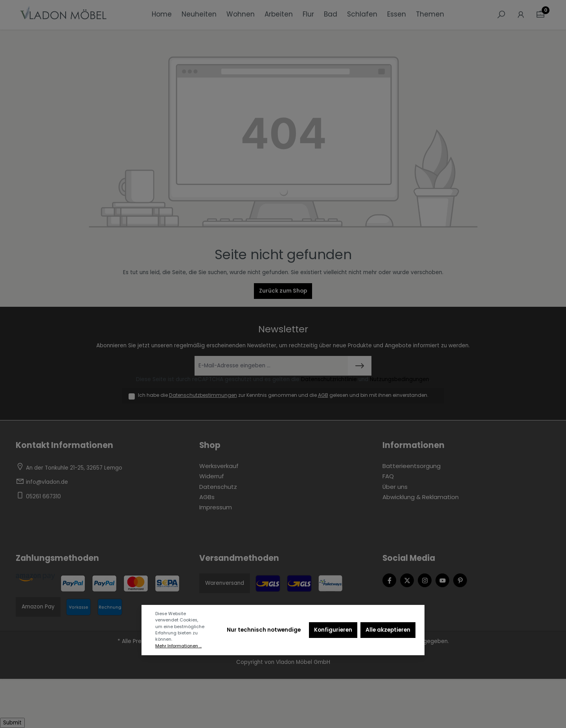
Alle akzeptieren (388, 630)
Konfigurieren (333, 630)
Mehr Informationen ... (178, 646)
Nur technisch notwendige (264, 630)
